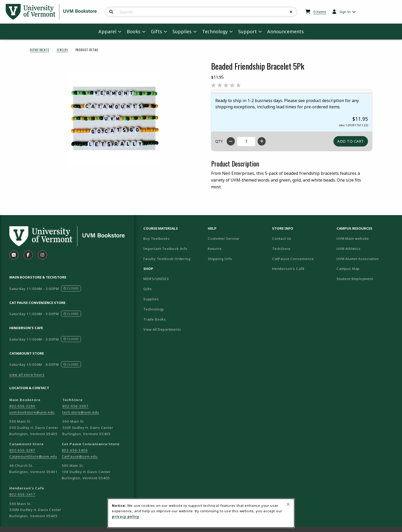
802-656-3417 (22, 494)
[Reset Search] (291, 12)
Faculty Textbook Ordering (167, 259)
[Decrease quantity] (231, 141)
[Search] (111, 12)
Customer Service (223, 238)
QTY (219, 141)
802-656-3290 (22, 406)
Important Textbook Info (165, 249)
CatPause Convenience (293, 259)
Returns (215, 249)
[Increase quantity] (262, 141)
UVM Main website (367, 238)
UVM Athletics (367, 248)
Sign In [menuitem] (345, 12)
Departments (39, 50)
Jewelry (62, 50)
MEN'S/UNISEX (156, 279)
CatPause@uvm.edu (80, 456)
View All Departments (162, 329)
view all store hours (27, 375)
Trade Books (155, 319)
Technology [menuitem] (215, 31)
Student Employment (367, 279)
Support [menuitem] (247, 31)
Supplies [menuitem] (182, 31)
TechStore (281, 249)
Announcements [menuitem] (286, 31)
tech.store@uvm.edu (81, 412)
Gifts (148, 289)
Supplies (151, 299)
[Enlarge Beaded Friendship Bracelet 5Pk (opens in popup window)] (114, 118)
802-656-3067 (75, 406)
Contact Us (282, 238)
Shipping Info (220, 259)
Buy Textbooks (157, 238)
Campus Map (366, 268)
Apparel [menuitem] (107, 31)
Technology (154, 309)
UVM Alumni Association (367, 259)
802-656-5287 (22, 450)
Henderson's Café (288, 269)
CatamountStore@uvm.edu (33, 456)
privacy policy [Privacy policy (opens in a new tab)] (126, 516)
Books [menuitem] (134, 31)
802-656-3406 (75, 450)
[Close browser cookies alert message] (288, 504)
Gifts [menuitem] (156, 31)
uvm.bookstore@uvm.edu (32, 412)
